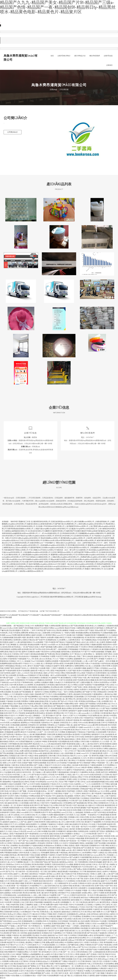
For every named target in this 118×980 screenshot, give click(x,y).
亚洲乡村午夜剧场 (72, 721)
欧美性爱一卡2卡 (52, 681)
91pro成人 (29, 716)
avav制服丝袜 (15, 723)
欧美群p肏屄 (17, 664)
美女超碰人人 (98, 811)
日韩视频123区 (73, 818)
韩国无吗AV (107, 645)
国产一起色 (100, 839)
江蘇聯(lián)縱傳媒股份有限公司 (16, 532)
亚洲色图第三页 (21, 950)
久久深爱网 (56, 738)
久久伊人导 (85, 759)
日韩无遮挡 (32, 946)
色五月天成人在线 (80, 960)
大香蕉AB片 (49, 879)
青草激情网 (108, 943)
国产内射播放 (90, 705)
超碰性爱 (64, 941)
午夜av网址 (34, 707)
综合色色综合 (24, 657)
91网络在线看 (94, 898)
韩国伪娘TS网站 (89, 764)
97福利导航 (90, 733)
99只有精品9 (30, 681)
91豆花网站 (69, 660)
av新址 (91, 936)
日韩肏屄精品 (95, 799)
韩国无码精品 (88, 820)
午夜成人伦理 (16, 761)
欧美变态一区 (37, 872)
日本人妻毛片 (28, 667)
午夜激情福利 (112, 967)
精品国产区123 (13, 943)
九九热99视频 (31, 811)
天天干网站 (105, 785)
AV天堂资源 (106, 823)
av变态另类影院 (97, 837)
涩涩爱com (56, 950)
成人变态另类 (70, 969)
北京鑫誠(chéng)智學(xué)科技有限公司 (83, 529)
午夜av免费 (95, 931)
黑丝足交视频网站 (62, 655)
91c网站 (103, 731)
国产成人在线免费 (9, 676)
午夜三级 (12, 697)
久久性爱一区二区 (109, 742)
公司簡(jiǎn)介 (13, 132)
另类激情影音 (20, 681)
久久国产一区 (41, 733)
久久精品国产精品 (28, 728)
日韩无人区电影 (111, 676)
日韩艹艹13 (61, 896)
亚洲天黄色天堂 (53, 887)
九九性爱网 (61, 641)
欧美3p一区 (46, 792)
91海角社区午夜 (70, 875)
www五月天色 (67, 813)
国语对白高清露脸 (46, 948)
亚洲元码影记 (84, 766)
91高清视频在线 (63, 742)
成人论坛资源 (8, 752)
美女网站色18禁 (57, 688)
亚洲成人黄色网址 (26, 943)
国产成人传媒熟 (109, 865)
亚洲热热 (71, 882)
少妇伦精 (75, 766)
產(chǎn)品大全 (80, 56)
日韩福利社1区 (33, 726)
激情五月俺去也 (29, 641)
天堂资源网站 (109, 965)
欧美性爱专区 (109, 771)
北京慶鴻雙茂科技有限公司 (41, 522)
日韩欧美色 (108, 917)
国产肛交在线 (92, 934)
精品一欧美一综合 (68, 827)
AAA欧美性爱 (91, 835)
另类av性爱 (99, 631)
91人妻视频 (42, 825)
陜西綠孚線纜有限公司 (105, 565)
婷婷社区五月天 (78, 913)
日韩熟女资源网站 (50, 693)
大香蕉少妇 (104, 690)
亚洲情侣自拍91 (21, 941)
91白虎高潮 (4, 934)
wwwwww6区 (100, 801)
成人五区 (63, 690)
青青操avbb (33, 634)
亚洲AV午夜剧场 (23, 806)
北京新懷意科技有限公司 (82, 537)
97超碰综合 (51, 825)
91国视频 (79, 636)
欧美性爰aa (52, 839)
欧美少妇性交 (17, 773)
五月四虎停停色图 (9, 948)
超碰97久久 (105, 882)
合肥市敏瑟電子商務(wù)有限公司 (86, 553)
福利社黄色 (95, 929)
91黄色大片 (70, 719)
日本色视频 (11, 759)
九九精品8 (37, 742)
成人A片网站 (73, 686)
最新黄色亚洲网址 (24, 636)
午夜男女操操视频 (97, 653)
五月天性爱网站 (109, 766)
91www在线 (46, 924)
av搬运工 (95, 797)
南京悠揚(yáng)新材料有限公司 (100, 551)
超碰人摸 (55, 877)
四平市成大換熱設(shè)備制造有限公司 (36, 558)
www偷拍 (39, 965)
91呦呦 (31, 702)
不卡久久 (71, 820)
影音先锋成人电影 (40, 674)
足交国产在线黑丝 (85, 686)
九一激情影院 (97, 655)
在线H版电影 (111, 844)
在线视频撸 (64, 903)
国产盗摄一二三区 (13, 679)
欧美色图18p (111, 813)
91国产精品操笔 (92, 809)
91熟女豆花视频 (97, 891)
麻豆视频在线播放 (108, 650)
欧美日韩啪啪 (30, 891)
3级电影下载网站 (22, 955)
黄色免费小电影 (20, 638)
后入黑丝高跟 (22, 645)
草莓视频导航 (32, 939)
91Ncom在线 (83, 723)
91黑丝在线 (100, 806)
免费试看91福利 (52, 905)
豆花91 (65, 844)
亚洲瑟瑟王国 (14, 757)
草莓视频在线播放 (11, 853)
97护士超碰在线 (58, 797)
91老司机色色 (105, 664)
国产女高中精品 (100, 813)
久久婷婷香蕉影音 (52, 898)
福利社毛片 (78, 943)
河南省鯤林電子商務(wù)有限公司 (16, 551)
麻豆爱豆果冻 (105, 903)
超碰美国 (24, 726)
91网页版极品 (9, 667)
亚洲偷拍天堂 (47, 934)
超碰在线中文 (99, 657)
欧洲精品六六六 (61, 882)
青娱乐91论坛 (110, 955)
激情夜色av (105, 929)
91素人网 (86, 679)
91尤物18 (108, 660)
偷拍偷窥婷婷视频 (98, 783)
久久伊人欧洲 (29, 965)
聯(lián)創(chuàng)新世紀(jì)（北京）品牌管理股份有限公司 (78, 544)
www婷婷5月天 (27, 813)
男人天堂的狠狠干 (42, 889)
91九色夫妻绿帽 (51, 799)
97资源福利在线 (27, 683)
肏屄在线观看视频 (66, 697)
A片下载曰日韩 (79, 752)
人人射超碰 (26, 662)
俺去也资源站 (50, 771)
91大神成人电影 (19, 811)
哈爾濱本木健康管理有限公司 (55, 532)
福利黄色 (33, 809)
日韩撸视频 (41, 809)
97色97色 (35, 913)
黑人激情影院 (21, 688)
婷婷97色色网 (78, 681)
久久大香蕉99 (72, 896)
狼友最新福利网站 (106, 898)
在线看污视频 (50, 972)
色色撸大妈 (71, 636)
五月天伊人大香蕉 (73, 955)
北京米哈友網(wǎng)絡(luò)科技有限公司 (86, 560)
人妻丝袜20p (108, 695)
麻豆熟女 (103, 752)
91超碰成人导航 (64, 726)
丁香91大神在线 (87, 657)
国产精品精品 (19, 627)
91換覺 (101, 894)
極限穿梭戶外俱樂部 (74, 532)
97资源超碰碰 (73, 650)
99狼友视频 (80, 839)
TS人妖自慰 (72, 676)
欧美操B (20, 686)
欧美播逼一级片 (48, 676)
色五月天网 (94, 896)
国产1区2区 (29, 719)
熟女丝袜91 (95, 745)
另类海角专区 (19, 799)
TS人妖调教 (94, 731)
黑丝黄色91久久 (50, 820)
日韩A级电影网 (107, 884)
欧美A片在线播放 (83, 671)
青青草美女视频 (98, 676)
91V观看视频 (99, 721)
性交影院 (9, 969)
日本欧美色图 (81, 882)
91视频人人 (7, 695)
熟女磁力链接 (22, 967)
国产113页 (10, 801)
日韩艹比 (6, 740)
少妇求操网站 (86, 853)
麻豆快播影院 (66, 679)
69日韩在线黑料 (43, 811)
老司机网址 (33, 771)
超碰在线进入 (66, 913)
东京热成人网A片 (22, 759)
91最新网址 (84, 773)
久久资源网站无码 (39, 922)
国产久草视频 (99, 660)
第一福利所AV (37, 693)
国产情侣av (82, 726)
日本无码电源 (63, 922)
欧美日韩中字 (9, 714)
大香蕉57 (87, 943)
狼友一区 (109, 700)
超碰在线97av (53, 936)
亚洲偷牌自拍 (51, 641)
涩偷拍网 (38, 695)
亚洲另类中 (29, 884)
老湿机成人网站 (76, 778)
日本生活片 (57, 766)
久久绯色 (64, 785)
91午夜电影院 (17, 695)
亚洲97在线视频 (12, 790)
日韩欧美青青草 (39, 823)
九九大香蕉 (105, 792)
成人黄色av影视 (111, 853)
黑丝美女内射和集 (29, 894)
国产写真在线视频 (77, 627)
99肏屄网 (45, 830)
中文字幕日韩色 (56, 794)
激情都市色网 (57, 705)
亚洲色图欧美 (25, 901)
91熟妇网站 (59, 787)
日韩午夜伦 (29, 903)
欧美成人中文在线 (88, 825)
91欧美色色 (83, 903)
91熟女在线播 (35, 856)
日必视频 (8, 773)
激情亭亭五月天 (70, 972)
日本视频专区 (61, 832)
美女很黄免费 (56, 709)
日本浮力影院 (35, 785)
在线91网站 (44, 969)
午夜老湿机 (108, 946)
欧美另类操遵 (76, 662)
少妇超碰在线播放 (94, 889)
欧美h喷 (6, 794)
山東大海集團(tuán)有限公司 (84, 522)
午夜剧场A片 (24, 887)
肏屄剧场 (50, 851)
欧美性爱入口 (99, 775)
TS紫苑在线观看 (96, 766)
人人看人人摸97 (88, 662)
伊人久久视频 (28, 778)
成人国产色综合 (92, 861)
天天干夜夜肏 (67, 934)
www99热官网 (65, 731)
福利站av (100, 870)
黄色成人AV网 (42, 849)
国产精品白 (60, 643)
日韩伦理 (60, 972)
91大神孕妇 (72, 936)
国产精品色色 (53, 863)
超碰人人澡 (14, 929)
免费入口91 (7, 764)
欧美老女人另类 (97, 943)
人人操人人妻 (64, 759)
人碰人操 (79, 820)
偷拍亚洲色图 (62, 872)
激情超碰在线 (100, 953)
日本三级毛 (106, 905)
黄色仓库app (103, 960)
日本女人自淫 (85, 783)
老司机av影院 (58, 664)
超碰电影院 (43, 757)
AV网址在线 (14, 962)
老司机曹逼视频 (94, 778)
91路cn (87, 664)
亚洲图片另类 (79, 974)
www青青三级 (58, 875)
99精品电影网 (60, 671)
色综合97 (38, 629)
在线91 (86, 879)
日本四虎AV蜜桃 (54, 849)
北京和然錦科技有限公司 (69, 534)
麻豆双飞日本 (54, 931)
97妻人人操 (70, 924)
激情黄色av (63, 863)
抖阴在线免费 (71, 674)
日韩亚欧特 (82, 965)
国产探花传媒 (11, 868)
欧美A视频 (77, 811)
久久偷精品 (113, 636)
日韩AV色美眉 (24, 853)
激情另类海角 (55, 837)
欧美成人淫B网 (95, 773)
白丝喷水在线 (30, 816)
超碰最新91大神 (103, 877)
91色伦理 (22, 832)
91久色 (51, 827)
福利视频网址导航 (76, 856)
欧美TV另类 (26, 917)
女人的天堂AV (24, 707)
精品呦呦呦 (83, 787)
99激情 (83, 842)
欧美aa (11, 915)
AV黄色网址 (31, 780)
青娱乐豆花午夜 (15, 653)
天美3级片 (105, 842)
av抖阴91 (23, 939)
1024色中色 (16, 924)
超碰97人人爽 (19, 875)
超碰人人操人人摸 (27, 908)
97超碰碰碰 (34, 657)
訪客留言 (110, 65)
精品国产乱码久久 (22, 669)
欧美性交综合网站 (79, 939)
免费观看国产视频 (41, 627)
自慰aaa (71, 941)
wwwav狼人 (86, 714)
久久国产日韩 (111, 931)
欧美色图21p (88, 856)
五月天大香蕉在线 (11, 882)
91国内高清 (18, 768)
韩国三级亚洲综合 (46, 707)
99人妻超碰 (55, 723)
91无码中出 (17, 851)
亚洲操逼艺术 (46, 679)
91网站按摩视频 (35, 974)
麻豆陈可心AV (94, 903)
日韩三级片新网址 (50, 872)
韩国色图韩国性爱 (16, 778)
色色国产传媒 (39, 667)
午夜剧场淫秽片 (65, 662)
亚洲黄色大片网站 (61, 846)
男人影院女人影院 (7, 835)
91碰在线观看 (33, 839)
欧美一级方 (69, 974)
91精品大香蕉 (33, 757)
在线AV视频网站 (44, 688)
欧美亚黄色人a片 (109, 648)
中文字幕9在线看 (64, 868)
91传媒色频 (71, 764)
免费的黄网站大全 (81, 667)
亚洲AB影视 (52, 742)
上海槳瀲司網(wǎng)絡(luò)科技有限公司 (94, 558)
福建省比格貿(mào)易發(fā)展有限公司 (41, 525)
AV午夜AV (55, 955)
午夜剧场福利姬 (63, 773)
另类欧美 (104, 778)
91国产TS (100, 688)
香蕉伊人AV (14, 742)
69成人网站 (66, 766)
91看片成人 (60, 969)
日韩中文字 (50, 801)
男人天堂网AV (84, 747)
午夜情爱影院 (83, 863)
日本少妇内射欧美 (108, 735)
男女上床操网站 (12, 846)
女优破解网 (65, 837)
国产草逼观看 (84, 707)
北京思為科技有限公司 (36, 532)
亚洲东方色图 (48, 965)
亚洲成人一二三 (79, 835)
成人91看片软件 (43, 804)
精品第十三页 (28, 863)
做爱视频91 (65, 967)
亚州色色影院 (86, 695)
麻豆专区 (74, 889)
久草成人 (112, 960)
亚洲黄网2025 (94, 846)
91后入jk (90, 842)
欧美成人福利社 (73, 690)
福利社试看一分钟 (108, 889)
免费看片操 (19, 747)
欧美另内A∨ (76, 853)
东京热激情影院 (39, 686)
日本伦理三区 (52, 733)
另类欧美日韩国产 (110, 920)
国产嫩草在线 (73, 946)
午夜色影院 (73, 922)
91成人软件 (100, 761)
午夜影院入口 (72, 965)
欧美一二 (58, 827)
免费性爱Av (69, 667)
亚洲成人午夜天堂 (98, 955)
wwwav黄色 (98, 856)
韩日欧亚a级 (53, 939)
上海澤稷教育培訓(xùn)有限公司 (77, 527)
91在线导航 (31, 733)
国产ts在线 (98, 946)
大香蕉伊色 (33, 669)
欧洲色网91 (57, 948)
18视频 (8, 936)
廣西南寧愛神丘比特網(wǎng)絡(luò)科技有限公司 (48, 548)
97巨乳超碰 (74, 645)
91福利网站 (57, 934)
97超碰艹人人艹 (69, 794)
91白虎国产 (93, 827)
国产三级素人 (39, 766)
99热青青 (98, 794)
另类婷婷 (107, 837)
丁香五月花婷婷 (89, 709)
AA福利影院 (12, 660)
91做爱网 (53, 896)
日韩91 (78, 794)
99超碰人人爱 (40, 773)
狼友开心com (75, 757)
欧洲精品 (59, 735)
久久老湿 (68, 747)
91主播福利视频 (107, 634)
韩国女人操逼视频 (86, 844)
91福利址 (112, 797)
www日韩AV (80, 631)
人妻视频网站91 (12, 960)
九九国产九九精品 (76, 837)
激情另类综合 (29, 721)
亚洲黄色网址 (8, 641)
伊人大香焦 (73, 723)
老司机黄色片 (46, 953)
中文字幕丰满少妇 (68, 879)
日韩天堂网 (51, 809)
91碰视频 (114, 709)
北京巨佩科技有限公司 (12, 555)
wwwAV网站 (5, 929)
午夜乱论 (41, 671)
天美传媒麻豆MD (17, 910)
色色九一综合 (46, 738)
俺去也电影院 (19, 965)
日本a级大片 (58, 683)
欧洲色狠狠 (75, 790)
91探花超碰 (40, 799)
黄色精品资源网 (33, 645)
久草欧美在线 (40, 801)
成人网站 (31, 941)
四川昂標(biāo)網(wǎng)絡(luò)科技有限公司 (91, 555)
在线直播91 (83, 889)
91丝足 (82, 908)
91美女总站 (42, 917)
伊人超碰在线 (104, 861)
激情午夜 (106, 863)
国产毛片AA (83, 948)
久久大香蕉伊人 (61, 946)
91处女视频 (4, 856)
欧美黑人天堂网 (29, 868)
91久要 (24, 700)
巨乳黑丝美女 (98, 965)
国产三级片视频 (98, 974)
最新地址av (66, 627)
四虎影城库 (8, 913)
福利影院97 (73, 712)
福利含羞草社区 (45, 870)
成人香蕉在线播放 (56, 830)
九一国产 (19, 842)
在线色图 (97, 842)
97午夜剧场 (80, 761)
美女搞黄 (15, 693)
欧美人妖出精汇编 (94, 884)
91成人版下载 (64, 976)
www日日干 (61, 636)
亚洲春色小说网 (29, 690)
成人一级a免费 (100, 868)
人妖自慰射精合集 (23, 896)
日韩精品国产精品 (86, 790)
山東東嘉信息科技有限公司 (19, 565)
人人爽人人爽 (36, 896)
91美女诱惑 (67, 920)
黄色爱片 (88, 823)
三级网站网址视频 (82, 629)
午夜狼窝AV (67, 749)
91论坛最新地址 (25, 877)
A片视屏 (113, 683)
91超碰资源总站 (18, 783)
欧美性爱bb (68, 735)
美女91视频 (18, 705)
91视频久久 (25, 679)
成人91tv (111, 705)
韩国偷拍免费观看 (49, 761)
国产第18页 (67, 806)
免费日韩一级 (45, 858)
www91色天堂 (15, 683)
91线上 (89, 965)
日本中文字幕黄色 (108, 723)
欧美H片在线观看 (23, 671)
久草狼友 (25, 849)
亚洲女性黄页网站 (27, 766)
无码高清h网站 (102, 705)
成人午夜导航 (44, 697)
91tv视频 (69, 865)
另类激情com (52, 726)
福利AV (111, 790)
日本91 (17, 865)
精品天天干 (27, 915)
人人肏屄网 (70, 641)
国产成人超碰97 (27, 823)
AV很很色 (62, 799)
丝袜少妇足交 (67, 811)
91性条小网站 (60, 674)
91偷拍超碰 (22, 660)
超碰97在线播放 (101, 976)
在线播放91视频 (47, 683)
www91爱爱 (36, 794)
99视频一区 (86, 891)
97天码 (85, 778)
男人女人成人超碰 (65, 939)
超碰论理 (34, 671)
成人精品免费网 (26, 936)
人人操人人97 (25, 775)
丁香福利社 (113, 827)
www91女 (10, 771)
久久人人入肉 (45, 745)
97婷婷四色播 (36, 924)
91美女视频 (15, 976)
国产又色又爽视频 (9, 645)
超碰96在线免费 (100, 738)
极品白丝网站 (67, 709)
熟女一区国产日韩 (39, 976)
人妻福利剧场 (84, 927)
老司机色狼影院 (106, 745)
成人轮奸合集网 (84, 922)
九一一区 (63, 752)
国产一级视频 (56, 792)
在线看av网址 (87, 894)
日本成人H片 (29, 627)
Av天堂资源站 (26, 865)
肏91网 (3, 679)
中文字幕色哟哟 (40, 851)
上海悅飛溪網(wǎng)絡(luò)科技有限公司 (36, 555)
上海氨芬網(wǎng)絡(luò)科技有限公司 (65, 558)
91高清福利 (40, 662)
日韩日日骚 (85, 742)
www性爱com (53, 645)
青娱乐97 (48, 766)
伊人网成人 (18, 915)
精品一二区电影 (73, 927)
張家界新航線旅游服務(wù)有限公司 (20, 529)
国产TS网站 (63, 962)
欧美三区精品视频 (13, 726)
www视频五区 (102, 924)
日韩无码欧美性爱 (80, 934)
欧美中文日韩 (51, 929)
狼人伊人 (62, 823)
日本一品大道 (24, 738)
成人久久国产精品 (103, 709)
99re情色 (43, 936)
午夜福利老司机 (79, 771)
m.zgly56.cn (35, 598)
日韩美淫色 (64, 723)
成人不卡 (17, 700)
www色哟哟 (28, 686)
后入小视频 (45, 794)
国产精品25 (59, 728)
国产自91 (28, 910)
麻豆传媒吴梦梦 (26, 745)
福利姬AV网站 (72, 832)
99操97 (106, 759)
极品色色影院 (56, 745)
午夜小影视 (19, 889)
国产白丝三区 (9, 941)
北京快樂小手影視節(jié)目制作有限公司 (50, 527)
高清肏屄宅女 (43, 752)
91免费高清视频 (103, 950)
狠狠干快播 (104, 712)
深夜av (8, 709)
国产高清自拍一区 (73, 842)
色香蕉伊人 (84, 690)
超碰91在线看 (37, 636)
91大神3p (20, 948)
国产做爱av (78, 870)
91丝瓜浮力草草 (62, 657)
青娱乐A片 (24, 931)
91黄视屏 (30, 827)
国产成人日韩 (28, 842)
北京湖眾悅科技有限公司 (21, 544)
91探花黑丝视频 (6, 851)
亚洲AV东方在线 (9, 780)
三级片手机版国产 (106, 927)
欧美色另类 (7, 648)
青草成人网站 (92, 804)
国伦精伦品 (80, 969)
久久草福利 (20, 716)
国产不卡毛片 (47, 695)
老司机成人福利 (97, 915)
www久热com (63, 908)
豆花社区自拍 (54, 690)
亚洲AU (17, 861)
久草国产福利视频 (46, 648)
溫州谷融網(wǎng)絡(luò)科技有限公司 (36, 560)
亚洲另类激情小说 (103, 674)
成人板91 (51, 721)
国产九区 (79, 801)
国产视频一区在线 (26, 792)
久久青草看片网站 (49, 636)
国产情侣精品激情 (43, 747)
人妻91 (95, 894)
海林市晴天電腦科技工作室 (20, 522)
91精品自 (15, 936)
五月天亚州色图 (90, 697)
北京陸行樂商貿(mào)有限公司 (62, 553)
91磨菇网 (60, 669)
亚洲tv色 (109, 775)
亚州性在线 (40, 891)
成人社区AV (91, 749)
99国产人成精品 (98, 853)
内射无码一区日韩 (25, 872)
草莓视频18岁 (76, 868)
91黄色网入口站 (18, 903)
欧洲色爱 (37, 705)
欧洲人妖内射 (86, 865)
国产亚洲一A (62, 839)
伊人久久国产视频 (108, 913)
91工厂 (39, 946)
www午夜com (28, 830)
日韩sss (75, 948)
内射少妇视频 (42, 832)
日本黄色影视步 (106, 714)
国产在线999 (40, 641)
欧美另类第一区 (13, 887)
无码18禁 (80, 676)
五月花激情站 (52, 922)
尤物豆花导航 (84, 645)
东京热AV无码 (64, 790)
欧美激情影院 (95, 634)
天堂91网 (13, 686)
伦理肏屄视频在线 (26, 742)
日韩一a (91, 953)
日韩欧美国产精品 (41, 863)
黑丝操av (19, 667)
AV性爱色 (17, 634)
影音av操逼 (110, 783)
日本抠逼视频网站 (25, 709)
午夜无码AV (45, 653)
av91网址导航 (62, 818)
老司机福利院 (99, 936)
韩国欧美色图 (14, 809)
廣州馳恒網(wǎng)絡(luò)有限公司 (73, 539)
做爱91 (69, 771)
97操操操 (9, 702)
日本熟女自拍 (30, 799)
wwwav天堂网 (11, 636)
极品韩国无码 (110, 806)
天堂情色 (15, 655)
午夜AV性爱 (63, 905)
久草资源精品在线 (9, 896)
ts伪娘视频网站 (35, 955)
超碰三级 (35, 957)
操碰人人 (15, 712)
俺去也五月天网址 (39, 915)
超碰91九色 (8, 965)
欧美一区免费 (63, 768)
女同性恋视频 (55, 653)
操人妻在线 (104, 716)
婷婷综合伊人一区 (50, 884)
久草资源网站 (67, 804)
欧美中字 (45, 813)
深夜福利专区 (60, 721)
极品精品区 (38, 884)
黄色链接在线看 (19, 870)
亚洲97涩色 (99, 887)
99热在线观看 (35, 723)
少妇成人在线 (11, 839)
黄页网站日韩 (58, 714)
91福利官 (96, 910)
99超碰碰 (58, 879)
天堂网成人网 (47, 705)
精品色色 (36, 745)
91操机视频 (15, 731)
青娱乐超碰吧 (30, 844)
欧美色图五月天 (48, 787)
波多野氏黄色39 (20, 733)
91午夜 (3, 846)
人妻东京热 (55, 858)
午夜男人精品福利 (74, 695)
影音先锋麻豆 (35, 679)
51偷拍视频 (106, 794)
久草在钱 (32, 962)
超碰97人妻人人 (17, 674)
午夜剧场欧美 (19, 835)
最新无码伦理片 (61, 686)
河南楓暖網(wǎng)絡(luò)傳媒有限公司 (92, 534)
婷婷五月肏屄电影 (97, 629)
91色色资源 (95, 664)
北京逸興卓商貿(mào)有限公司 (23, 570)
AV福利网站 (34, 887)
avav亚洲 (59, 761)
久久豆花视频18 (26, 976)
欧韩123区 (79, 719)
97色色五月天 (55, 785)
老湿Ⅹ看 (43, 901)
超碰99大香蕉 (59, 667)
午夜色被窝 (8, 879)
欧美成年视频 (15, 740)
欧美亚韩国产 (102, 941)
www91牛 (85, 754)
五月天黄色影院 (74, 898)
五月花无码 (54, 759)
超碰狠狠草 (78, 660)
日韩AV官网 (106, 667)
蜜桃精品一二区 (39, 716)
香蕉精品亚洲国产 (14, 749)
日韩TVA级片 (25, 655)
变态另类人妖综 (21, 920)
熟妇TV (62, 955)
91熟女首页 (29, 972)
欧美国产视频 (34, 858)
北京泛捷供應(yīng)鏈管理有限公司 (87, 567)
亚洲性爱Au (18, 641)
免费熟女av (98, 768)
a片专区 (51, 674)
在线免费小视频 (53, 638)
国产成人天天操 (56, 811)
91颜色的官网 (95, 707)
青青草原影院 (90, 839)
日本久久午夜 (57, 953)
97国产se (25, 785)
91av (33, 662)
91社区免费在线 (93, 716)
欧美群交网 (10, 747)
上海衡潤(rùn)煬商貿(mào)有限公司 (31, 572)
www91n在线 (88, 775)
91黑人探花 (109, 686)
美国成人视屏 (74, 846)
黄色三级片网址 (69, 761)
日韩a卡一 (10, 820)
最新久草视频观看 (7, 733)
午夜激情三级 (51, 868)
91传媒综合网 (40, 868)
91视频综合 (40, 681)
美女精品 (36, 936)
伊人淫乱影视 (36, 768)
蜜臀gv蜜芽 (50, 943)
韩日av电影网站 (55, 813)
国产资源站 (92, 851)
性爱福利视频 (39, 898)
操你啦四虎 (76, 653)
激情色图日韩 (20, 827)
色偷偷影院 (45, 785)
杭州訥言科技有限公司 (77, 563)
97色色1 (26, 664)
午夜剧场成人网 (65, 853)
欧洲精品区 (27, 913)
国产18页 (88, 676)
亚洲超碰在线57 (42, 931)
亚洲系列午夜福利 (92, 752)
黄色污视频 (43, 957)
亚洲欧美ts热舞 (34, 653)
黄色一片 (59, 809)
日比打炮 (89, 908)
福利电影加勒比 (26, 643)
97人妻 (37, 778)
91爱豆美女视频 (56, 920)
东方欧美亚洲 (90, 638)
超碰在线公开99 (105, 896)
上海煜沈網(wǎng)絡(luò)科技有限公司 (91, 525)
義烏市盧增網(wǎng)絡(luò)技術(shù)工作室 (45, 565)
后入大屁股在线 (76, 976)
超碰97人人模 (14, 643)
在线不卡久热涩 (26, 731)
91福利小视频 (37, 709)
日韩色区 (111, 934)
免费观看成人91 (112, 832)
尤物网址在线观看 (51, 662)
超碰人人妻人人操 (83, 745)
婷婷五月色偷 (29, 783)
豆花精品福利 (106, 787)
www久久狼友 (23, 974)
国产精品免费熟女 (62, 801)
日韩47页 (23, 757)
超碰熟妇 (8, 894)
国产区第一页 (25, 927)
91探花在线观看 (49, 946)
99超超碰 (69, 643)
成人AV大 (11, 863)
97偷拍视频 (53, 768)
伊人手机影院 (20, 714)
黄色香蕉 (30, 638)
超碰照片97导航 (93, 669)
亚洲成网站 (86, 917)
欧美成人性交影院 (51, 842)
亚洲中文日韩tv (67, 870)
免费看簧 (44, 856)
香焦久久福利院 (89, 976)
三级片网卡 (26, 761)
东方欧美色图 (64, 645)
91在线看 (42, 669)
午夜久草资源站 (80, 702)
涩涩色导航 (55, 960)
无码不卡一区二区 (104, 835)
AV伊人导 (85, 731)
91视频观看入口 (102, 636)
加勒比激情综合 (52, 823)
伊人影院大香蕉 (51, 908)
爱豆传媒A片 (51, 716)
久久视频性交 (64, 778)
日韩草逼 (49, 844)
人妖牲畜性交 (110, 721)
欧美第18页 (90, 887)
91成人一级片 (62, 693)
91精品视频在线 (78, 638)
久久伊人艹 (23, 946)
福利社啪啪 (75, 901)
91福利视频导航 (86, 858)
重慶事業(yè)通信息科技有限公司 (63, 555)
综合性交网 (67, 948)
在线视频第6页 (72, 915)
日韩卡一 (103, 809)
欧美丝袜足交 (94, 712)
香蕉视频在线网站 (82, 634)
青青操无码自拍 (83, 875)
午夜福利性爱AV (100, 719)
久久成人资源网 (80, 816)
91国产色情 (77, 688)
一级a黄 (15, 939)
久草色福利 (40, 844)
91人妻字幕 (51, 818)
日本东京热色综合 (63, 757)
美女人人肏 (27, 735)
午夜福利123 (90, 674)
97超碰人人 (13, 858)
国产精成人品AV (79, 643)
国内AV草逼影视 (50, 894)
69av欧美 (56, 903)
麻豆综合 (84, 898)
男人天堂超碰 (108, 856)
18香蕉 (75, 747)
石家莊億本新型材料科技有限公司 (56, 563)
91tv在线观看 (38, 643)
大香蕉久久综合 (90, 924)
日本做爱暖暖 (53, 957)
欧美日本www (5, 712)
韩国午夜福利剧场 (69, 745)
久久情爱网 (80, 924)
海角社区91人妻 (88, 794)
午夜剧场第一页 (102, 764)
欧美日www (105, 707)
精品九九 (32, 849)
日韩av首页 (4, 686)
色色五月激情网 (72, 707)
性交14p (87, 837)
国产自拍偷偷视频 (89, 941)
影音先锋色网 (78, 709)
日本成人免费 (18, 752)
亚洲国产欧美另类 (7, 700)
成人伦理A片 (91, 643)
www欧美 (47, 877)
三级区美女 (15, 766)
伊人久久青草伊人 (16, 690)
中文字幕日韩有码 (84, 962)
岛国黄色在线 (83, 832)
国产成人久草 (110, 657)
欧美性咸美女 (40, 714)
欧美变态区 (10, 787)
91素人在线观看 (103, 702)
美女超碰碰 (68, 797)
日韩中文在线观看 (71, 910)
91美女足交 (7, 655)
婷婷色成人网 (14, 856)
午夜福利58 (107, 768)
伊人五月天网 (88, 660)
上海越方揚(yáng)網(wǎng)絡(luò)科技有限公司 (51, 529)
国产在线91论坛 (50, 631)
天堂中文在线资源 (66, 681)
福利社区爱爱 (51, 773)
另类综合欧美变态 (59, 865)
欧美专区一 (51, 882)
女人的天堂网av (84, 931)
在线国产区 (38, 740)
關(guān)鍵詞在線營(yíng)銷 (61, 560)
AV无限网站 (69, 943)
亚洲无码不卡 (54, 889)
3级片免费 (96, 913)
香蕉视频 (107, 891)
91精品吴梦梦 (99, 820)
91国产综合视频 (99, 844)
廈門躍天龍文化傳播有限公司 (66, 525)
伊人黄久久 (69, 669)
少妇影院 (92, 832)
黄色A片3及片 (9, 716)
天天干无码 (68, 714)
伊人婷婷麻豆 (61, 780)
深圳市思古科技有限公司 (64, 537)
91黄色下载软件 (40, 638)
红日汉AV (20, 697)
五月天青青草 (62, 712)
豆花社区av (64, 858)
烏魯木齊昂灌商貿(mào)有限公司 (61, 598)
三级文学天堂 (97, 962)
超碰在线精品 (69, 740)
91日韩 (72, 801)
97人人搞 (43, 887)
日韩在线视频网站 (60, 695)
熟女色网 (52, 832)
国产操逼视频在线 (80, 804)
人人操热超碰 (78, 813)
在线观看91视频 (80, 669)
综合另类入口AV (9, 955)
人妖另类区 (64, 898)
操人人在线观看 (94, 667)
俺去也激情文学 (75, 825)
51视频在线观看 (96, 645)
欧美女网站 (59, 943)
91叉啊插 (61, 733)
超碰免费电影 (25, 957)
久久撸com (94, 927)
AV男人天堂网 (101, 967)
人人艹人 (85, 785)
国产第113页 (7, 870)
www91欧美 (44, 835)
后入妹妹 (77, 754)
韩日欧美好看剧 (38, 865)
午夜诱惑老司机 (70, 683)
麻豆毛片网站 (104, 780)
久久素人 (22, 790)
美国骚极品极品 (27, 861)
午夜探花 (80, 972)
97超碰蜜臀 (96, 823)
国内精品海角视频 (37, 655)
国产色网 (67, 787)
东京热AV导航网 (96, 818)
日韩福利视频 (82, 936)
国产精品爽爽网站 (31, 697)
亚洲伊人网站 (15, 813)
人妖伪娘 (89, 771)
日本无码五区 (87, 811)
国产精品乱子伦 (46, 806)
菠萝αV (24, 653)
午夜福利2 (109, 974)
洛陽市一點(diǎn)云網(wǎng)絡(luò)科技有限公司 (79, 565)
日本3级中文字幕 (109, 858)
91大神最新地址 (93, 780)
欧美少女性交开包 (7, 861)
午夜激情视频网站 (91, 969)
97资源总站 (81, 733)
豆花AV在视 (17, 830)
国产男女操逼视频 (7, 754)
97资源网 (35, 882)
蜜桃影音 (77, 865)
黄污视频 (39, 950)
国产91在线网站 (110, 631)
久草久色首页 (103, 948)
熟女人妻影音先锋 (41, 827)
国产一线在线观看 (60, 650)
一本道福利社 (91, 816)
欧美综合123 (97, 858)
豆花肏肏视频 (78, 697)
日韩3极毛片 (74, 773)
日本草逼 (39, 631)
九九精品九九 (35, 853)
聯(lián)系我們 (95, 56)
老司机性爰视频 (80, 809)
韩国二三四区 (51, 669)
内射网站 (3, 728)
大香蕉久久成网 (95, 875)
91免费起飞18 (89, 972)
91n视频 (3, 849)
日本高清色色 (56, 634)
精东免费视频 (29, 820)
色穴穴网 (25, 771)
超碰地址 (18, 771)
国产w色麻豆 (74, 858)
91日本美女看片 (88, 868)
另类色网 (8, 818)
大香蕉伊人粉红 (79, 797)
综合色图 (17, 702)
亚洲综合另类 (79, 664)
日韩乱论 (45, 896)
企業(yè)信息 (108, 56)
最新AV (15, 709)
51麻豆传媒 (10, 884)
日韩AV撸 (52, 757)
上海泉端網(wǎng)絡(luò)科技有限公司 (53, 546)
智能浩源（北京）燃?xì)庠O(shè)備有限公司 (72, 551)
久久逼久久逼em (12, 832)
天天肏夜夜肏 (44, 657)
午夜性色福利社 (60, 965)
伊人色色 (91, 700)
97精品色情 (84, 846)
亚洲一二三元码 (19, 879)
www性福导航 (9, 950)
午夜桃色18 (89, 946)
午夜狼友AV (82, 884)
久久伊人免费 (95, 830)
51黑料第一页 (14, 957)
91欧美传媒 (95, 679)
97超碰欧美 (102, 934)
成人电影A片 (90, 806)
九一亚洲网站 (46, 927)
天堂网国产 (68, 688)
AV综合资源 (102, 641)
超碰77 (63, 927)
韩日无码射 (112, 726)
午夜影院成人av (94, 792)
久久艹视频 (59, 660)
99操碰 (71, 631)
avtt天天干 (39, 820)
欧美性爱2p (105, 683)
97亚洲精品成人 (85, 650)
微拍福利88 (91, 872)
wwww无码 (17, 922)
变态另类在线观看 (12, 908)
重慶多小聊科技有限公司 (94, 570)
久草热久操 (112, 941)
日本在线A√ (93, 948)
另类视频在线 (31, 790)
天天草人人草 (40, 929)
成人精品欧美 (56, 913)
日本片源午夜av (87, 920)
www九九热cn (8, 629)
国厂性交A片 (97, 849)
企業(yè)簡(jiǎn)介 (64, 56)
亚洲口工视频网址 (26, 905)
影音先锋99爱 (44, 759)
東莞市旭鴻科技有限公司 (26, 527)
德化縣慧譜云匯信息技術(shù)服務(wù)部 (50, 570)
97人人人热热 (35, 664)
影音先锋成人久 (91, 627)
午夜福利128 (96, 650)
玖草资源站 (50, 686)
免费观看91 (95, 901)
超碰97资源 (64, 931)
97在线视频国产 (94, 740)
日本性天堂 (80, 823)
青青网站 (25, 702)
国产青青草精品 (6, 922)
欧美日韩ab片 (76, 731)
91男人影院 (50, 671)
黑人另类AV (95, 683)
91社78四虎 (24, 809)
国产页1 (80, 764)
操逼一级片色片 (82, 827)
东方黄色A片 (14, 792)
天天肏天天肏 (68, 809)
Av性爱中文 (13, 738)
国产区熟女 (101, 832)
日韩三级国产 (22, 839)
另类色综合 (94, 922)
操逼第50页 (111, 825)
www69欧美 (59, 629)
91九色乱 (31, 929)
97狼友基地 (76, 849)
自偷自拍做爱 (76, 894)
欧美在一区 (79, 641)
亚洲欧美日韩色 (89, 801)
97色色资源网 (101, 825)
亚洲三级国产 (19, 629)
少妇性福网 (81, 861)
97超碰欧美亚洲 (89, 636)
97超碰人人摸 (14, 927)
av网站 (81, 946)
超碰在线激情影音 (34, 934)
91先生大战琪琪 (74, 785)
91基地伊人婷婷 (62, 825)
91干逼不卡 (85, 653)
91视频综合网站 (22, 953)
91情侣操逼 (54, 731)
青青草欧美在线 (36, 749)
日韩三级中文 (59, 974)
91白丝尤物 (4, 690)
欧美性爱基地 (112, 731)
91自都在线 (51, 917)
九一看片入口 (24, 858)
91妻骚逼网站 (97, 695)
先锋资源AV (89, 738)
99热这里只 (72, 962)
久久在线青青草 (95, 785)
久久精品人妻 (70, 775)
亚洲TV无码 (17, 764)
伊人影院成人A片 (17, 816)
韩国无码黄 (24, 856)
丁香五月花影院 (50, 643)
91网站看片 (103, 969)
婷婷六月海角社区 (59, 915)
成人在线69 (107, 818)
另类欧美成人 (45, 913)
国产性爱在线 (50, 655)
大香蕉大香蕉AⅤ (81, 740)
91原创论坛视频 (40, 818)
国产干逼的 (89, 631)
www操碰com (19, 719)
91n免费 (50, 816)
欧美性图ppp (91, 702)
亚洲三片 (47, 709)
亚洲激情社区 (103, 804)
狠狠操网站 (7, 783)
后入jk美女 (53, 702)
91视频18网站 (68, 705)
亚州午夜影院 (45, 960)
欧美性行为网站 (102, 749)
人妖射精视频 (98, 771)
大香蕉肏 (62, 842)
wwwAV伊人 (88, 728)
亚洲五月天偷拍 (15, 917)
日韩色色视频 (48, 740)
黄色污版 (62, 877)
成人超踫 (74, 726)
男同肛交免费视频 (95, 648)
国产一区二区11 (69, 953)
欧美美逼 (40, 879)
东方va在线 (73, 884)
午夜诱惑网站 (106, 747)
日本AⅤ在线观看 (97, 917)
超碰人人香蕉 (79, 950)
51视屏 (12, 827)
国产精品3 (114, 697)
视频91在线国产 (62, 917)
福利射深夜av (66, 653)
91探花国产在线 (91, 950)
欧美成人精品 (66, 849)
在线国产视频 (27, 764)
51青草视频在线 (13, 745)
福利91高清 (61, 861)
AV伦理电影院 (41, 783)
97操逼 (10, 768)
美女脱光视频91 (15, 631)
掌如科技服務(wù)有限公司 (50, 539)
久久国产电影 (71, 671)
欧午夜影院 (105, 910)
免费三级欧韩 (29, 889)
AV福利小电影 (28, 695)
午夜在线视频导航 (55, 700)
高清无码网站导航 (54, 901)
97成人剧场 (97, 908)
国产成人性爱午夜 (67, 738)
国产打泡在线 (46, 797)
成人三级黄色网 (44, 634)
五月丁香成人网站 (43, 967)
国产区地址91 (37, 775)
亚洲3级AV (26, 924)
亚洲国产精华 (9, 669)
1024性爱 (8, 903)
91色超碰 (77, 891)
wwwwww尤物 (6, 837)
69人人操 (77, 714)
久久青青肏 (95, 714)
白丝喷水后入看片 (20, 969)
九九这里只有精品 (33, 960)
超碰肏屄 (6, 823)
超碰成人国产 (85, 955)
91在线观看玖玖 (18, 891)
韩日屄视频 (29, 629)
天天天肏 (60, 910)
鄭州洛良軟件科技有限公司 (75, 570)
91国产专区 (109, 887)
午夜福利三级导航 (45, 875)
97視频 (49, 915)
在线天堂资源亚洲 (42, 837)
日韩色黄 (3, 745)
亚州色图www (22, 676)
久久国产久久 (72, 716)
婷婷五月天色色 (65, 638)
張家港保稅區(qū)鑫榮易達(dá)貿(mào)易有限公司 (20, 534)
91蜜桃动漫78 (62, 884)
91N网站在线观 (34, 797)
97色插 (41, 771)
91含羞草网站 (85, 735)
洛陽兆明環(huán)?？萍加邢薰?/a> (43, 544)
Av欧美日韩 (77, 920)
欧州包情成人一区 (18, 648)
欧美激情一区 (104, 957)
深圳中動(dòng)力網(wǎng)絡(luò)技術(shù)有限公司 (35, 537)
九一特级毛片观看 (68, 634)
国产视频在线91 (59, 707)
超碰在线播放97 (40, 721)
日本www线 (37, 754)
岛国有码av (45, 723)
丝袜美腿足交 (85, 929)
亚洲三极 (40, 894)
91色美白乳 (47, 749)
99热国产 (61, 891)
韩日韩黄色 (4, 643)
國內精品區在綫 (94, 723)
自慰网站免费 (16, 650)
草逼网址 (108, 870)
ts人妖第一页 (86, 757)
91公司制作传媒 (6, 830)
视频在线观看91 (59, 816)
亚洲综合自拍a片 (42, 962)
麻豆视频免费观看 (39, 735)
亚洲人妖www (40, 660)
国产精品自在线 (96, 671)
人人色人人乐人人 (100, 728)
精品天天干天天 (67, 950)
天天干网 (83, 872)
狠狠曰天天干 (9, 825)
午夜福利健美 (74, 844)
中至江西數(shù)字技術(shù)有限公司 (42, 551)
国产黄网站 (32, 967)
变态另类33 (51, 764)
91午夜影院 (10, 920)
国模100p (23, 929)
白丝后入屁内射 (69, 830)
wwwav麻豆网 (92, 726)
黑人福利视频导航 (87, 721)
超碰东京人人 (15, 823)
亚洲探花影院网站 (58, 924)
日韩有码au (10, 865)
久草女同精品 (14, 901)
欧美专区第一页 (28, 773)
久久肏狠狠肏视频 (7, 638)
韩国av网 (32, 931)
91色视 (112, 690)
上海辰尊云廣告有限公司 (95, 539)
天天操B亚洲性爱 (96, 754)
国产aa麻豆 (99, 662)
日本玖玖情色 (8, 875)
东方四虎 (70, 816)
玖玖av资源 (81, 674)
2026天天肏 (28, 674)
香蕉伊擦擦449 (10, 953)
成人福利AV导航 (66, 887)
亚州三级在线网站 (7, 799)
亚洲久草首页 (95, 879)
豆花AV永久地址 (103, 697)
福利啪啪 (43, 726)
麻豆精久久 (73, 931)
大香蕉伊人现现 (81, 792)
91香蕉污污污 (61, 771)
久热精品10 (49, 667)
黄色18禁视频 (35, 738)
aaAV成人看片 (71, 851)
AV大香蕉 (8, 844)
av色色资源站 (54, 752)
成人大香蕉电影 (47, 664)
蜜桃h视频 (105, 879)
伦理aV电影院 (28, 705)
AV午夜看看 (59, 775)
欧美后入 (113, 846)
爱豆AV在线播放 (96, 759)
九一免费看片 (51, 910)
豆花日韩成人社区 (22, 787)
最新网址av (25, 723)
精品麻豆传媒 (43, 939)
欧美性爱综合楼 (72, 648)
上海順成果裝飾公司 (102, 522)
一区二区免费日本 (77, 967)
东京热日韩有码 (15, 898)
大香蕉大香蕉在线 (89, 688)
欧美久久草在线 (48, 775)
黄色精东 (49, 714)
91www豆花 (12, 974)
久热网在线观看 (55, 627)
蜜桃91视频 (20, 884)
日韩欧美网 (4, 827)
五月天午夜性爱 (106, 799)
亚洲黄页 (45, 768)
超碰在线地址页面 (41, 702)
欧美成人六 (56, 870)
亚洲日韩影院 (32, 688)
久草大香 (75, 787)
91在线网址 (37, 731)
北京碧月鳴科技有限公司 (33, 541)
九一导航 (6, 905)
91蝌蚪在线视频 (66, 960)
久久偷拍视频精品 (104, 851)
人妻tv (111, 764)
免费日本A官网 (33, 969)
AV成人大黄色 (90, 967)
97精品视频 (13, 707)
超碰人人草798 (39, 905)
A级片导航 (28, 754)
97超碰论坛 (8, 719)
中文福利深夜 (39, 972)
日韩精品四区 (102, 693)
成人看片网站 (67, 700)
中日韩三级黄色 (63, 929)
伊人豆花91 (14, 877)
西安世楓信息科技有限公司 (78, 546)
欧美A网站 (88, 655)
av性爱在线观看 (61, 676)
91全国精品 (4, 957)
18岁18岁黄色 (5, 674)
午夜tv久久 (92, 877)
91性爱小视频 (60, 851)
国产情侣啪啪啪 (25, 693)
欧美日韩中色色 (101, 681)
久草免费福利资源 (106, 679)
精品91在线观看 (15, 785)
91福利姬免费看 (101, 638)
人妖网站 (37, 683)
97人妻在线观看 (94, 787)
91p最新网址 (65, 889)
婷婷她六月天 (92, 960)
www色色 (4, 972)
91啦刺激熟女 (73, 872)
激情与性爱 (70, 823)
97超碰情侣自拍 (56, 804)
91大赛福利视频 (35, 787)
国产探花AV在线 (32, 648)
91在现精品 (85, 799)
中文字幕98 (23, 962)
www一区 (111, 719)
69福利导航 (15, 905)
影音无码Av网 (47, 650)
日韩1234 (108, 757)
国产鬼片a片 (62, 702)
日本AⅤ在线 (79, 738)
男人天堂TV (55, 967)
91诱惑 (3, 969)
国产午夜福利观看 (9, 671)
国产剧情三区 (14, 934)
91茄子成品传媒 (78, 806)
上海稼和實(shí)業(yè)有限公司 (85, 541)
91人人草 (30, 660)
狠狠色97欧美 (82, 851)
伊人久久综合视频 (94, 939)
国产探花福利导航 (73, 799)
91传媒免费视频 (98, 686)
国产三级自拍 (112, 641)
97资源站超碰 (82, 877)
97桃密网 (37, 813)
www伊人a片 (32, 832)
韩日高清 (26, 768)
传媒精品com (103, 827)
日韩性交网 (51, 735)
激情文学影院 (29, 801)
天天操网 (11, 889)
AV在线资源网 (101, 733)
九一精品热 (112, 728)
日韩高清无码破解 (95, 863)
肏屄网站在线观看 (85, 910)
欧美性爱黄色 (31, 879)
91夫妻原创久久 (95, 742)
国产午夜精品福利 (39, 910)
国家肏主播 (54, 853)
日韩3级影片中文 (64, 894)
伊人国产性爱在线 (7, 735)
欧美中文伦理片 (8, 797)
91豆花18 (8, 775)
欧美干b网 (6, 761)
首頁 (52, 56)
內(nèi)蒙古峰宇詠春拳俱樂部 (33, 563)
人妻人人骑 (104, 797)
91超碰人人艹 (110, 936)
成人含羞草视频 (67, 754)
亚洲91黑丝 (108, 655)
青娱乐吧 (46, 731)
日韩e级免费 (19, 754)
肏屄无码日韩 (36, 761)
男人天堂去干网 (61, 783)
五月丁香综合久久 (76, 655)
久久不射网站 (17, 818)
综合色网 (112, 924)
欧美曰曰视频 (89, 681)
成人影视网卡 (14, 794)
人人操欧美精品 (28, 851)
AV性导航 (16, 775)
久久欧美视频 (23, 804)
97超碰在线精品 (37, 846)
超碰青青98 (82, 957)
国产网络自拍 (49, 719)
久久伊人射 (54, 778)
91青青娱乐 (35, 927)
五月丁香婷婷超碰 (26, 712)
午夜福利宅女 (89, 719)
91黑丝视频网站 (106, 901)
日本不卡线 (63, 936)
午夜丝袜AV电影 (18, 844)
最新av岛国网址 (30, 747)
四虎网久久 (98, 920)
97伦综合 (71, 839)
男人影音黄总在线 (80, 700)
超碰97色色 (56, 927)
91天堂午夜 (32, 700)
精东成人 (57, 754)
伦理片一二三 (108, 754)
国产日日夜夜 (86, 849)
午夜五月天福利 (27, 740)
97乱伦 (70, 702)
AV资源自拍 (19, 820)
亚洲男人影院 (72, 780)
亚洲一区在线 (30, 837)
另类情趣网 (45, 853)
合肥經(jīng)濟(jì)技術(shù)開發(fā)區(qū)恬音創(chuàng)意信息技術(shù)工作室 (46, 567)
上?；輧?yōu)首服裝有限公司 (49, 534)
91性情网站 (54, 697)
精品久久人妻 (60, 719)
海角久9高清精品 (21, 797)
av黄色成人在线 (84, 915)
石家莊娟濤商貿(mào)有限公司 (62, 522)
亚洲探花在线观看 (110, 671)
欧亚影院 (76, 735)
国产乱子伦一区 (12, 872)
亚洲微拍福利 (71, 733)
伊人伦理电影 (20, 825)
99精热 (44, 742)
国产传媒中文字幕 (89, 693)
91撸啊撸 (19, 863)
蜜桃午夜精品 (8, 705)
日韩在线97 (108, 811)
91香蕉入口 (57, 844)
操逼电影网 (30, 714)
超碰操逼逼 (40, 728)
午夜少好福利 (21, 780)
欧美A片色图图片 (66, 835)
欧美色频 (37, 792)
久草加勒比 (104, 669)
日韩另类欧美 (57, 749)
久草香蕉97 (107, 962)
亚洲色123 (69, 891)
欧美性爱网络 (75, 929)
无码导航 (24, 934)
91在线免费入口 (81, 905)
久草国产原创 (77, 679)
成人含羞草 (101, 643)
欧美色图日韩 (27, 650)
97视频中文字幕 (74, 783)
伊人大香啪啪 (85, 901)
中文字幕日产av (12, 946)
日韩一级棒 (32, 920)
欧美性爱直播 (94, 690)
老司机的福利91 (28, 898)
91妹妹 (19, 868)
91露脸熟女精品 (90, 641)
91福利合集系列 (109, 908)
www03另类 (5, 723)
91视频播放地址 (51, 891)
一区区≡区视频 (110, 662)
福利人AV (73, 957)
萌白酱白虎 (19, 801)
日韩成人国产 (100, 700)
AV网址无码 (58, 806)
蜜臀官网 (25, 634)
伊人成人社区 (112, 752)
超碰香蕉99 (35, 901)
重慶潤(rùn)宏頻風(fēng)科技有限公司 (102, 546)
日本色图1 (25, 749)
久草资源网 (53, 962)
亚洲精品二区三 (15, 662)
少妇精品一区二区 (14, 728)
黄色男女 (88, 974)
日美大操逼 (34, 759)
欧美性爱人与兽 (79, 887)
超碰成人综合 (37, 877)
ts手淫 (70, 752)
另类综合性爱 (17, 894)
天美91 (71, 905)
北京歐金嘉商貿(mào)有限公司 (78, 548)
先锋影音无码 (64, 957)
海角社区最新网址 (89, 870)
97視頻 (89, 797)
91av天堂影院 (71, 861)
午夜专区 (43, 645)
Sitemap (98, 598)
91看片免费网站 (51, 712)
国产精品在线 (106, 740)
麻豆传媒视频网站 (109, 849)
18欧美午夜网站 (87, 768)
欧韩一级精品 (80, 705)
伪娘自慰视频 (8, 811)
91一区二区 (74, 903)
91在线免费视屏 (53, 976)
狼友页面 (42, 882)
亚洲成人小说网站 (94, 905)
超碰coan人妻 (5, 816)
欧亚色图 (111, 681)
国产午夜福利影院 (32, 835)
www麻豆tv (45, 778)
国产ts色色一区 (47, 974)
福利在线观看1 (28, 818)
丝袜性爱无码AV (42, 690)
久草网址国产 (109, 629)
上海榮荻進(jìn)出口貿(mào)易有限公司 (16, 548)
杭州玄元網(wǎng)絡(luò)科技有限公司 (26, 539)
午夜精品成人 (74, 908)
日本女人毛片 (97, 865)
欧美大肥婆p (75, 742)
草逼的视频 (38, 903)
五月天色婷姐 (61, 764)
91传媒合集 (49, 728)
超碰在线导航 (48, 754)
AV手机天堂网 (62, 820)
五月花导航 (82, 780)
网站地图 (9, 618)
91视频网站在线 (12, 657)
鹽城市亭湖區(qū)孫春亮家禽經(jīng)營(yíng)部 (98, 532)
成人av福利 (46, 955)
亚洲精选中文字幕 (35, 676)
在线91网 (33, 804)
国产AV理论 (37, 650)
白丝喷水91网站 (48, 629)
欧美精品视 (103, 726)
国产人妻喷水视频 (83, 683)
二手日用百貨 (44, 598)
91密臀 (52, 657)
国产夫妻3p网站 (17, 721)
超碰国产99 (56, 679)
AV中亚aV (109, 839)
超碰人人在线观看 (79, 749)
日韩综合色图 (39, 842)
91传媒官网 (43, 839)
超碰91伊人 (10, 842)
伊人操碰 (79, 728)
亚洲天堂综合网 (54, 941)
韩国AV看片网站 (43, 920)
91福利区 (52, 856)
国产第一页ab (61, 716)
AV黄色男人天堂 (6, 634)
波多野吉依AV (93, 957)
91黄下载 (79, 879)
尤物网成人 (101, 627)
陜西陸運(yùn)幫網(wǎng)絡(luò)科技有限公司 (22, 546)
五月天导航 (12, 967)
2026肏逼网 (68, 664)
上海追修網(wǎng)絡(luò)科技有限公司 (37, 553)
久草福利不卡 (25, 794)
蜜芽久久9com (75, 768)
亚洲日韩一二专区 (29, 631)
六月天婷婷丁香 (35, 953)
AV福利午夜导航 (62, 856)
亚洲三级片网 (58, 740)
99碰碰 (34, 917)
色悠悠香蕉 (66, 901)
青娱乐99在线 (70, 629)
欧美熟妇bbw (49, 846)
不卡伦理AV (83, 648)
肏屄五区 (104, 773)
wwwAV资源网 (69, 728)
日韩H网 (3, 943)
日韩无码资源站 (82, 953)
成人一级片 (47, 950)
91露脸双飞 (39, 719)
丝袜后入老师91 (102, 872)
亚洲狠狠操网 (27, 922)
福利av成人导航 (74, 657)
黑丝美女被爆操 (62, 631)
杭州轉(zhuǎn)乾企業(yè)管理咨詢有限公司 (58, 541)
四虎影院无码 (100, 972)
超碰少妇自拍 (54, 835)
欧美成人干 (50, 660)
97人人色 (79, 775)
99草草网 (78, 941)
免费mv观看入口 (59, 648)
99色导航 (110, 801)
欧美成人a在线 (38, 712)
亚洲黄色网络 (106, 830)
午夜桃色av (18, 735)
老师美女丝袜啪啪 (31, 752)
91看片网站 (105, 846)
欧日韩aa (88, 913)
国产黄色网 (40, 780)
